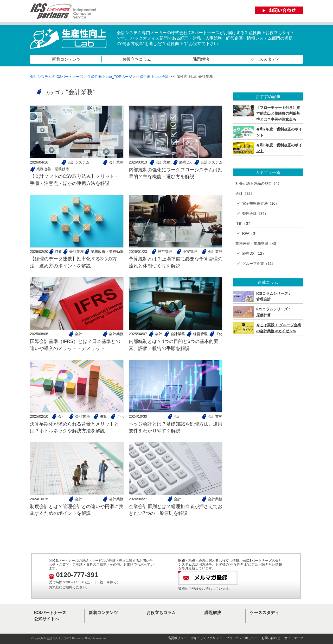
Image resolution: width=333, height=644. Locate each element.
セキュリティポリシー (206, 638)
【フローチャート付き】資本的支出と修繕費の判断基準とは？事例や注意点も (278, 113)
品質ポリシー (177, 638)
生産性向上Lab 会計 (153, 77)
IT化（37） (245, 223)
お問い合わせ (271, 638)
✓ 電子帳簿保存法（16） (257, 203)
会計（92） (245, 193)
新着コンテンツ (66, 59)
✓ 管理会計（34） (252, 214)
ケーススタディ (265, 59)
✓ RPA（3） (247, 233)
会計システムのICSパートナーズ (57, 77)
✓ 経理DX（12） (251, 253)
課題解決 (201, 59)
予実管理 (190, 252)
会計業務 (116, 162)
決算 (103, 416)
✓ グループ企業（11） (255, 264)
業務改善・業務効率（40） (258, 243)
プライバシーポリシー (242, 638)
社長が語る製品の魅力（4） (258, 183)
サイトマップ (294, 638)
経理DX (185, 162)
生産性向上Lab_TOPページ (110, 77)
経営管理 (165, 252)
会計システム (79, 162)
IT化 (59, 252)
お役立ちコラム (137, 59)
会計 (79, 334)
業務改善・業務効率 (53, 169)
